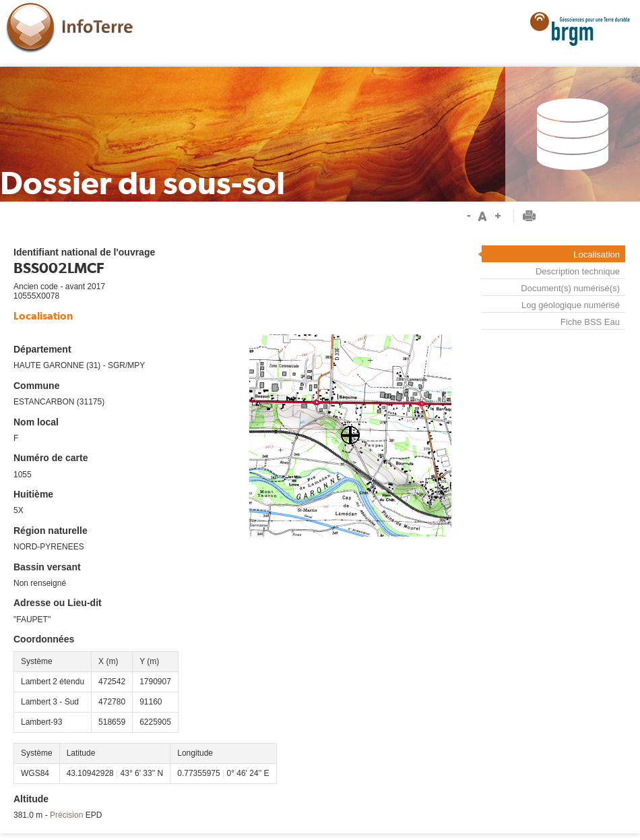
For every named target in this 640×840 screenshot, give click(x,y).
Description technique (578, 271)
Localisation (597, 254)
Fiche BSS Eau (590, 322)
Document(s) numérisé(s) (570, 288)
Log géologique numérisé (571, 305)
